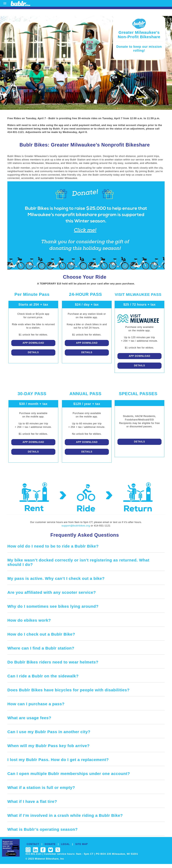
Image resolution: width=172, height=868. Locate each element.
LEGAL (65, 844)
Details (33, 352)
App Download (33, 343)
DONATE (50, 844)
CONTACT (33, 844)
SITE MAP (82, 844)
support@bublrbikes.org (76, 526)
